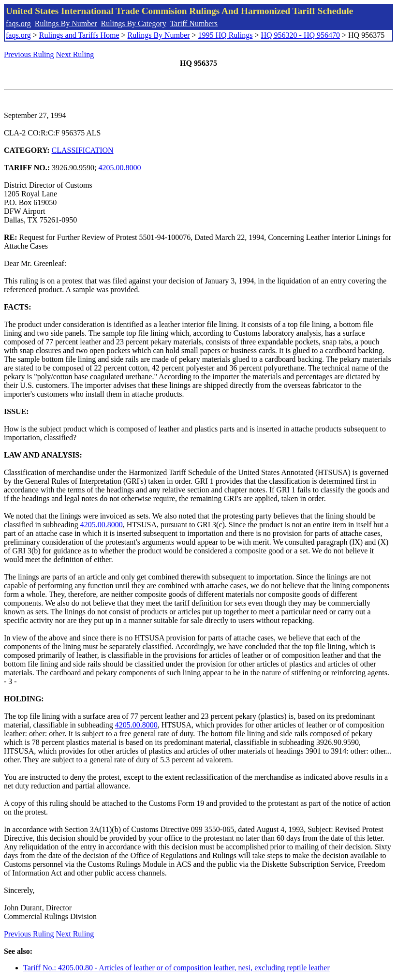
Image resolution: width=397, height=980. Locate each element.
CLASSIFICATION (83, 150)
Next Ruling (75, 54)
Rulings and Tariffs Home (79, 35)
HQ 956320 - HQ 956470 (300, 35)
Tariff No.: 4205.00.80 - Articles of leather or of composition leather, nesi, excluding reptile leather (176, 968)
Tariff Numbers (194, 23)
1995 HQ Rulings (226, 35)
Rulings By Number (66, 23)
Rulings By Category (134, 23)
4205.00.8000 (120, 168)
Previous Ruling (29, 54)
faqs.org (18, 23)
